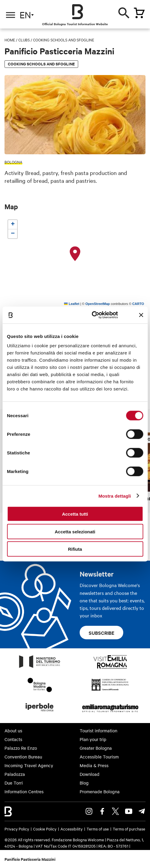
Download (90, 774)
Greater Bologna (96, 748)
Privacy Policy (17, 829)
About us (13, 731)
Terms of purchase (129, 829)
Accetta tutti (75, 514)
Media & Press (94, 765)
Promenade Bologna (100, 791)
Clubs (24, 40)
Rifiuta (75, 549)
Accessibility (72, 829)
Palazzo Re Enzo (21, 748)
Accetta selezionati (75, 531)
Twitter (115, 811)
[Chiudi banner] (141, 315)
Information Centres (24, 791)
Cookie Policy (45, 829)
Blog (84, 783)
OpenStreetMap (98, 304)
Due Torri (14, 783)
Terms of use (98, 829)
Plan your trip (93, 739)
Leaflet (72, 304)
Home (10, 40)
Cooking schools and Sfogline (64, 40)
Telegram (142, 811)
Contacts (13, 739)
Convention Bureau (23, 757)
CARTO (138, 304)
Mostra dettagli (115, 496)
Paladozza (15, 774)
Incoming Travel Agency (29, 765)
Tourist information (98, 731)
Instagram (89, 811)
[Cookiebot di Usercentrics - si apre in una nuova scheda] (92, 315)
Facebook (102, 811)
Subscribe (101, 633)
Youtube (129, 811)
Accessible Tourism (99, 757)
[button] (75, 254)
